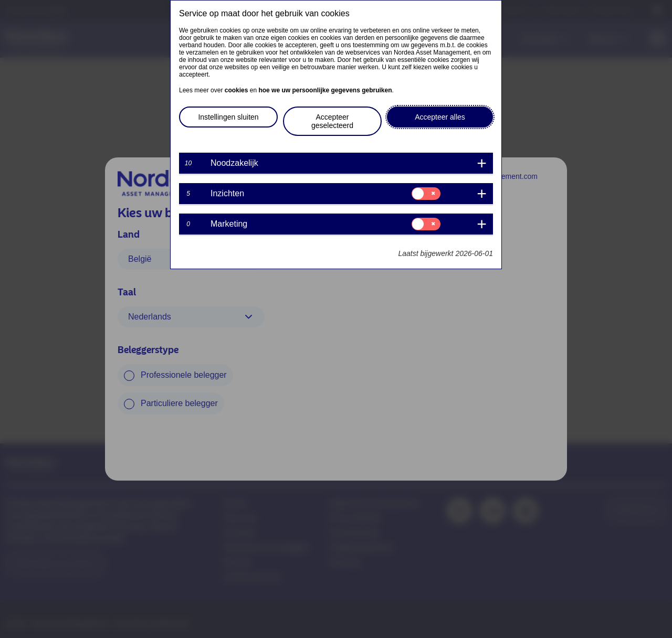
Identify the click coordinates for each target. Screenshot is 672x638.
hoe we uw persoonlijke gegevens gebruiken (325, 90)
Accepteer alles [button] (440, 117)
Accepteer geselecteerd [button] (332, 121)
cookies (237, 90)
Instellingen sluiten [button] (228, 117)
